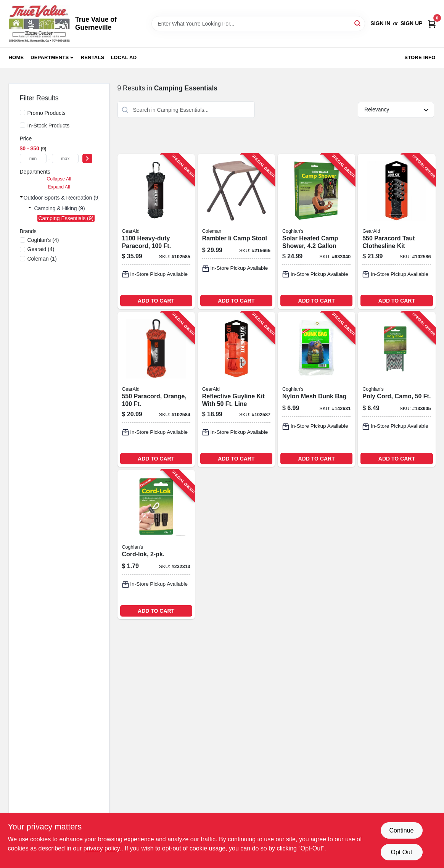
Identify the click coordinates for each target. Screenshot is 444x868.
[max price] (65, 159)
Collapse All (59, 179)
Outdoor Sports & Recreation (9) (62, 198)
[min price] (33, 159)
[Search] (358, 23)
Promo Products (47, 113)
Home (16, 57)
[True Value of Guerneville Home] (39, 24)
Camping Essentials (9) (66, 218)
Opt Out (401, 852)
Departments (50, 57)
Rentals (93, 57)
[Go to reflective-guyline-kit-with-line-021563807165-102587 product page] (236, 389)
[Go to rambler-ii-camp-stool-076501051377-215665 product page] (236, 231)
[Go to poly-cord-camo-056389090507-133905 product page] (397, 389)
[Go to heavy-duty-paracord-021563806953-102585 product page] (156, 231)
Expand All (59, 187)
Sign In (380, 23)
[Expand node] (21, 197)
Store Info (420, 57)
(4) (43, 240)
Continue (401, 830)
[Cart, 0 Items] (432, 23)
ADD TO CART (156, 301)
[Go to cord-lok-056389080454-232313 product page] (156, 544)
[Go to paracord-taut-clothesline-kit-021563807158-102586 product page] (397, 231)
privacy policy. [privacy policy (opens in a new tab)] (102, 848)
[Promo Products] (23, 113)
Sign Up (412, 23)
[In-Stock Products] (23, 125)
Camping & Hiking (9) (60, 208)
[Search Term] (258, 24)
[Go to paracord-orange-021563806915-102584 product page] (156, 389)
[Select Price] (87, 159)
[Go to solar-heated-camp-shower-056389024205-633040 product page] (316, 231)
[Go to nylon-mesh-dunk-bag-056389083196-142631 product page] (316, 389)
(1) (42, 259)
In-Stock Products (49, 126)
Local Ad (124, 57)
